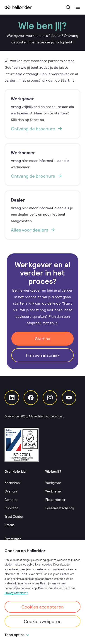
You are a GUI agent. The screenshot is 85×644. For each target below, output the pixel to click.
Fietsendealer (55, 500)
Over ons (11, 491)
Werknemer (54, 491)
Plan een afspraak (43, 355)
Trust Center (14, 516)
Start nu (43, 338)
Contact (11, 500)
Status (10, 525)
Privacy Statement (16, 593)
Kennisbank (13, 483)
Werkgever (53, 483)
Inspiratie (11, 508)
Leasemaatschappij (59, 508)
